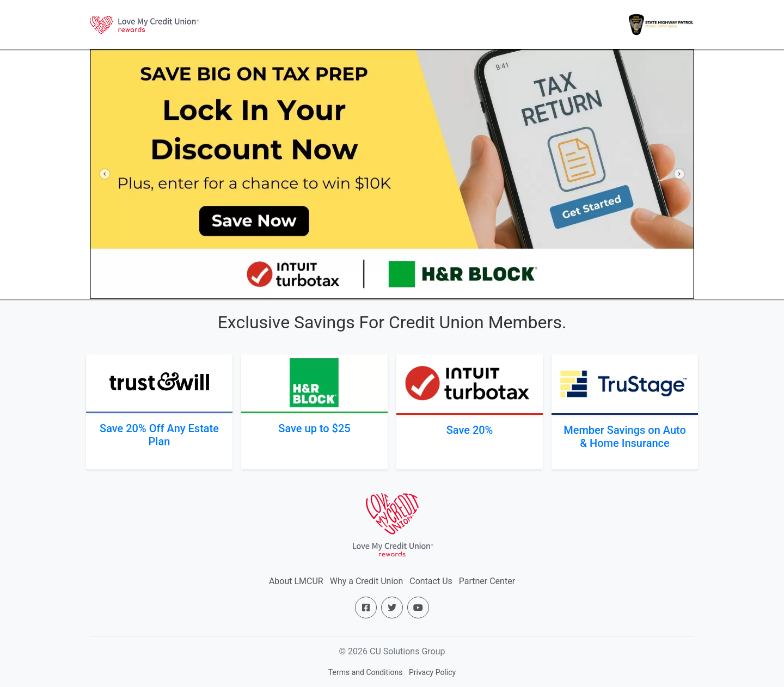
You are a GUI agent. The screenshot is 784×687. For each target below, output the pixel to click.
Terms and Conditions (366, 672)
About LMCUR (296, 581)
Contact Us (431, 581)
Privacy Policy (432, 672)
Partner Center (487, 581)
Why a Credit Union (367, 581)
